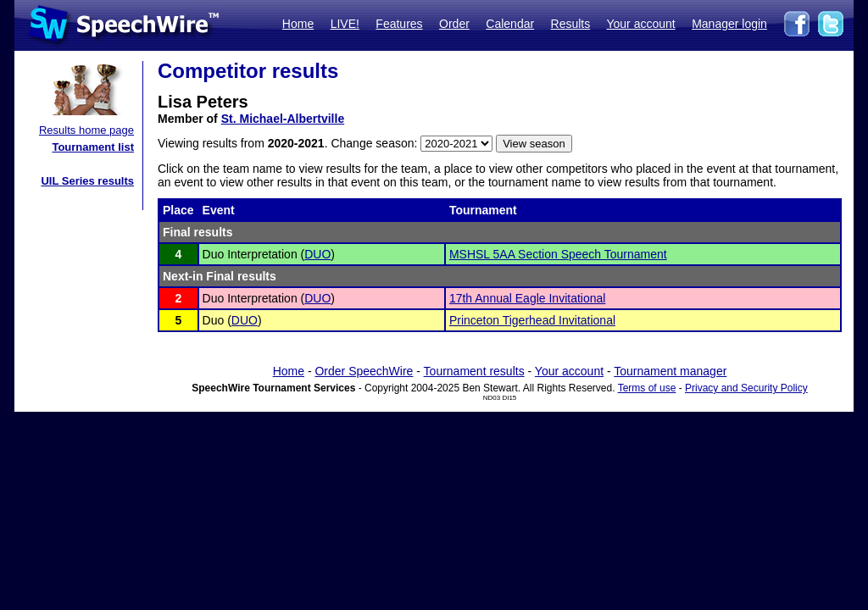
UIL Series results (87, 181)
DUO (317, 254)
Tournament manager (670, 371)
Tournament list (93, 147)
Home (298, 24)
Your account (640, 24)
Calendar (510, 24)
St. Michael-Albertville (283, 119)
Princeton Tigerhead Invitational (532, 320)
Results (571, 24)
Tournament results (474, 371)
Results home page (86, 130)
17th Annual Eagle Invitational (527, 298)
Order (454, 24)
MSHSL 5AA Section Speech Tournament (558, 254)
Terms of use (647, 388)
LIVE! (345, 24)
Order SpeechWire (364, 371)
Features (399, 24)
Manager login (729, 24)
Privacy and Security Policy (746, 388)
